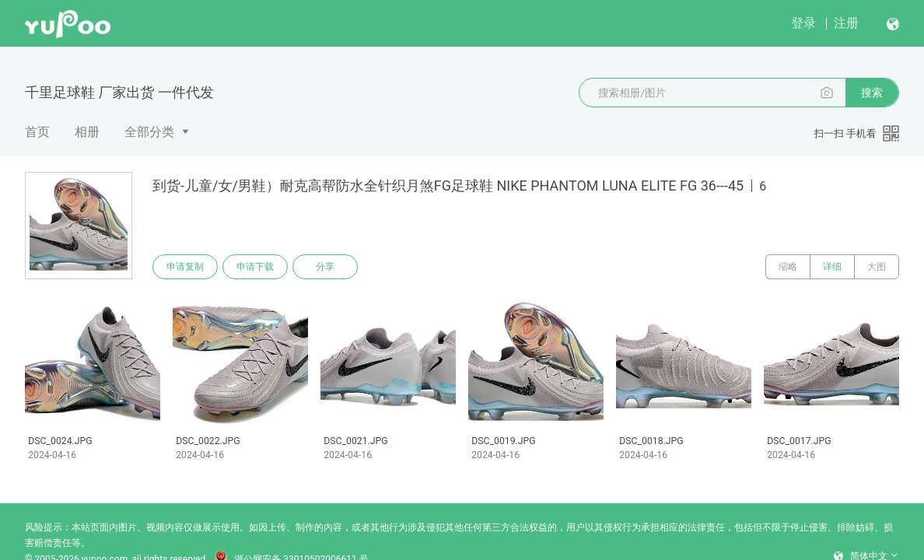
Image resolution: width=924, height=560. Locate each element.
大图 (877, 267)
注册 (846, 23)
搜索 (872, 93)
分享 (325, 267)
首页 (37, 132)
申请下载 (255, 267)
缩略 (788, 267)
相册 (87, 132)
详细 (832, 267)
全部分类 (149, 132)
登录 (803, 23)
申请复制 (185, 267)
